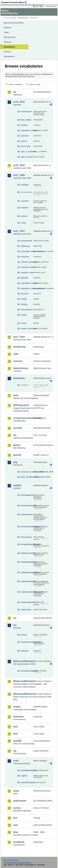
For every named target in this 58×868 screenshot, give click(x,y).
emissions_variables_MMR (27, 472)
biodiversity (19, 347)
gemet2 (17, 455)
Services (7, 52)
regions (24, 776)
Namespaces (9, 56)
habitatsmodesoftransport (27, 592)
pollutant (25, 651)
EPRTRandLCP (21, 405)
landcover (18, 717)
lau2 (15, 734)
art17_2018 (19, 337)
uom (16, 825)
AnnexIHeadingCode (27, 671)
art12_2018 (19, 165)
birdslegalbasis (27, 495)
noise (16, 791)
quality (24, 299)
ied (15, 625)
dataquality (19, 378)
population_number (27, 130)
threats (24, 315)
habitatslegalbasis (27, 562)
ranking (24, 304)
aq (15, 92)
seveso (17, 808)
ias (15, 618)
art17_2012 (19, 231)
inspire (17, 707)
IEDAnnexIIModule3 (23, 681)
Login (37, 6)
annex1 (24, 635)
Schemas (8, 42)
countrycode (26, 111)
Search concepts (35, 84)
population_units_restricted (27, 288)
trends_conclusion (27, 328)
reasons (24, 216)
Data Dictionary (23, 18)
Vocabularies (9, 47)
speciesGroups (27, 782)
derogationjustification (27, 544)
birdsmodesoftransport (27, 527)
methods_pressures (27, 262)
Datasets (7, 28)
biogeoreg (25, 246)
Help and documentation (14, 23)
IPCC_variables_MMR (27, 477)
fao (15, 435)
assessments (26, 241)
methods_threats (27, 267)
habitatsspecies (27, 602)
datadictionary (21, 368)
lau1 (15, 727)
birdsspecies (26, 537)
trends (24, 223)
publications (20, 801)
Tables (6, 32)
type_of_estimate (27, 152)
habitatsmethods (27, 581)
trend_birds (26, 146)
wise (16, 832)
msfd (16, 761)
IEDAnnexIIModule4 (23, 694)
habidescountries (27, 553)
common (18, 361)
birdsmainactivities (27, 506)
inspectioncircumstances (27, 642)
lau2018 (17, 741)
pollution (25, 278)
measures (25, 257)
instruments (26, 610)
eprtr (16, 395)
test (15, 818)
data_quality (26, 120)
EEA (15, 2)
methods (25, 208)
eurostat (18, 428)
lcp (15, 751)
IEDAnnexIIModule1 (23, 661)
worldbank (19, 842)
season (24, 141)
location (24, 125)
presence (25, 136)
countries (25, 201)
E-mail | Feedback (11, 860)
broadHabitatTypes (27, 770)
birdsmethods (27, 514)
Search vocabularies (16, 84)
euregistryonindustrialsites (23, 418)
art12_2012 (19, 102)
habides (17, 485)
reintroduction (27, 310)
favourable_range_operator (27, 251)
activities (25, 185)
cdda (16, 354)
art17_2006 (19, 175)
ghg (15, 462)
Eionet (14, 18)
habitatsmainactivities (27, 572)
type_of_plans (27, 157)
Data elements (10, 37)
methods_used (27, 272)
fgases (17, 445)
